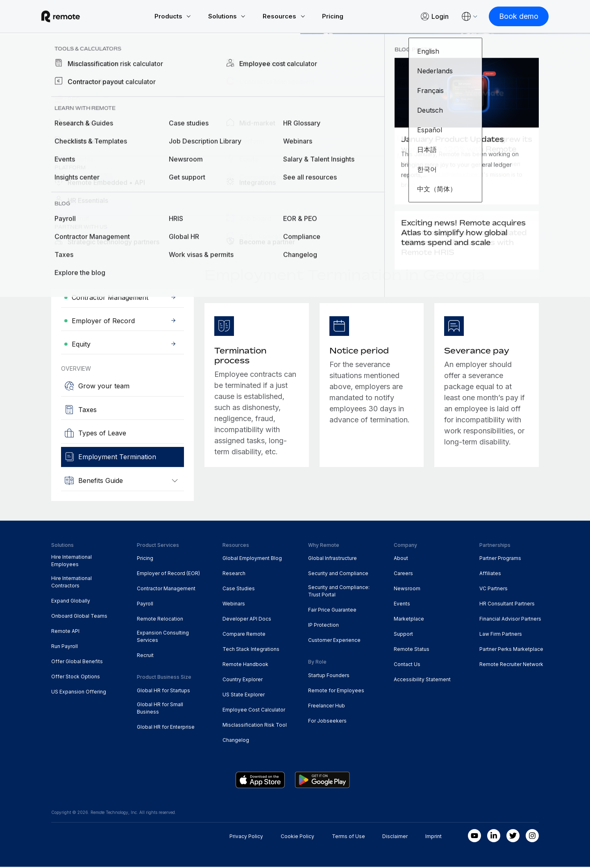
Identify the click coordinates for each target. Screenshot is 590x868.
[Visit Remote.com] (70, 17)
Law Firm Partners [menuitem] (501, 635)
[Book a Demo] (95, 211)
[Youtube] (474, 837)
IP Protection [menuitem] (323, 626)
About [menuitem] (401, 559)
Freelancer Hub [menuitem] (327, 707)
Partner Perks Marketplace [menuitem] (511, 650)
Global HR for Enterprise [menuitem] (166, 728)
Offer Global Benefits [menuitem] (77, 663)
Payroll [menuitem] (145, 605)
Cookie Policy (297, 837)
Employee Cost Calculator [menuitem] (254, 711)
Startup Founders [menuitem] (329, 676)
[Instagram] (532, 837)
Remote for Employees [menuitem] (336, 692)
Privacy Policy (246, 837)
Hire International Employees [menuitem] (71, 562)
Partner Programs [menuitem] (500, 559)
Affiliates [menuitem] (490, 575)
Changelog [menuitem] (236, 741)
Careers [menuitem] (403, 575)
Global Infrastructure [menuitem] (332, 559)
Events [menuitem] (402, 605)
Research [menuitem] (234, 575)
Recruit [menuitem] (145, 656)
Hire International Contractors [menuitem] (71, 583)
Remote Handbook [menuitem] (245, 665)
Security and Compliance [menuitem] (338, 575)
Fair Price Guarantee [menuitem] (332, 611)
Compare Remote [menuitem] (244, 635)
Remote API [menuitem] (65, 632)
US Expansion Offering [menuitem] (79, 693)
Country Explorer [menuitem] (91, 67)
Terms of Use (348, 837)
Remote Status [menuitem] (412, 650)
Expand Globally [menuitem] (71, 602)
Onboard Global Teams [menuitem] (79, 617)
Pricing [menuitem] (145, 559)
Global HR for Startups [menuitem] (163, 692)
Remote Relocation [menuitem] (160, 620)
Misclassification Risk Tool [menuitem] (255, 726)
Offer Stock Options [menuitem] (76, 678)
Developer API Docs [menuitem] (247, 620)
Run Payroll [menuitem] (65, 647)
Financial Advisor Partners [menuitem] (510, 620)
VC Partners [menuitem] (494, 590)
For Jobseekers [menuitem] (327, 722)
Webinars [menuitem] (234, 605)
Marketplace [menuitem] (409, 620)
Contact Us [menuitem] (407, 665)
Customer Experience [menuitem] (334, 641)
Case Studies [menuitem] (239, 590)
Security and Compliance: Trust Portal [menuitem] (339, 592)
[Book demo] (509, 17)
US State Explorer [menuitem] (244, 696)
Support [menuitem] (403, 635)
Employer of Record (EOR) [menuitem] (168, 575)
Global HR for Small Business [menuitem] (160, 709)
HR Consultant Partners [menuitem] (507, 605)
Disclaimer (395, 837)
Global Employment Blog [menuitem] (252, 559)
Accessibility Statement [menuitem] (422, 681)
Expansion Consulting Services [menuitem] (163, 638)
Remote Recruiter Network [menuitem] (511, 665)
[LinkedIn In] (494, 837)
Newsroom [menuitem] (407, 590)
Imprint (433, 837)
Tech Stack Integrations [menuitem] (251, 650)
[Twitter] (513, 837)
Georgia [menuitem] (148, 67)
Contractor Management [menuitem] (166, 590)
